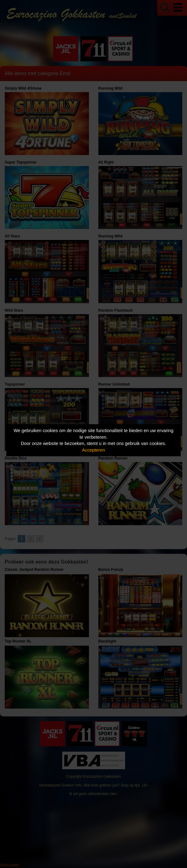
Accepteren (93, 450)
